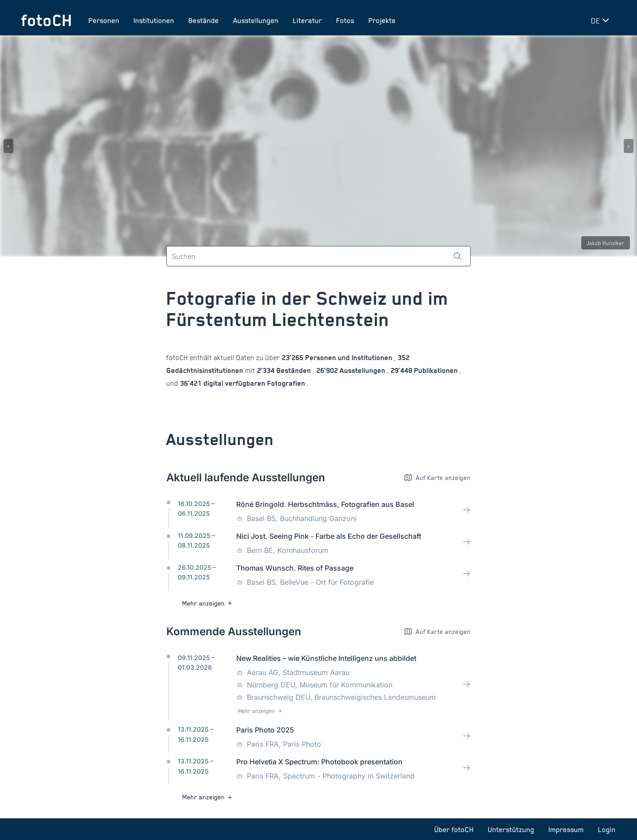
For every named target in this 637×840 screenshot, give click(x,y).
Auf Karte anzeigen (437, 478)
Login (607, 829)
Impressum (566, 829)
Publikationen (436, 370)
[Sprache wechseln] (602, 20)
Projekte (382, 20)
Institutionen (154, 20)
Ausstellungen (256, 20)
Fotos (345, 20)
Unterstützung (511, 829)
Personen (104, 20)
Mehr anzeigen (208, 603)
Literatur (307, 20)
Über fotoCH (454, 829)
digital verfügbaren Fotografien (254, 383)
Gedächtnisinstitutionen (206, 370)
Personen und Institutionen (349, 358)
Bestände (204, 20)
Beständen (294, 370)
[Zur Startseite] (46, 20)
